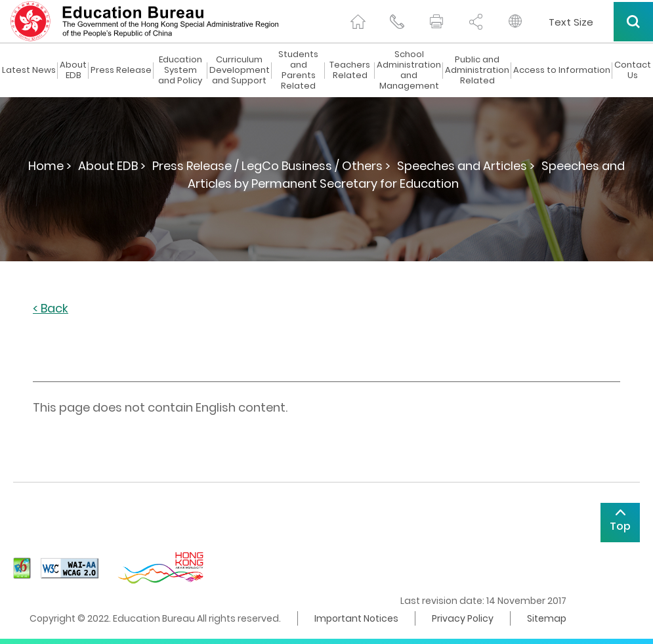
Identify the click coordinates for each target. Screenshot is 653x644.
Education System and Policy (180, 70)
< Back (51, 309)
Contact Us (633, 70)
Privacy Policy (463, 618)
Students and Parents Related (298, 70)
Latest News (29, 70)
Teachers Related (350, 70)
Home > (50, 166)
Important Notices (356, 618)
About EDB (73, 70)
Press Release (121, 70)
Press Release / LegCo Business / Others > (271, 166)
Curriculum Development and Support (240, 70)
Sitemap (547, 618)
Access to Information (562, 70)
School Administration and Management (409, 70)
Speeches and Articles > (466, 166)
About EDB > (112, 166)
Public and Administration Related (477, 70)
